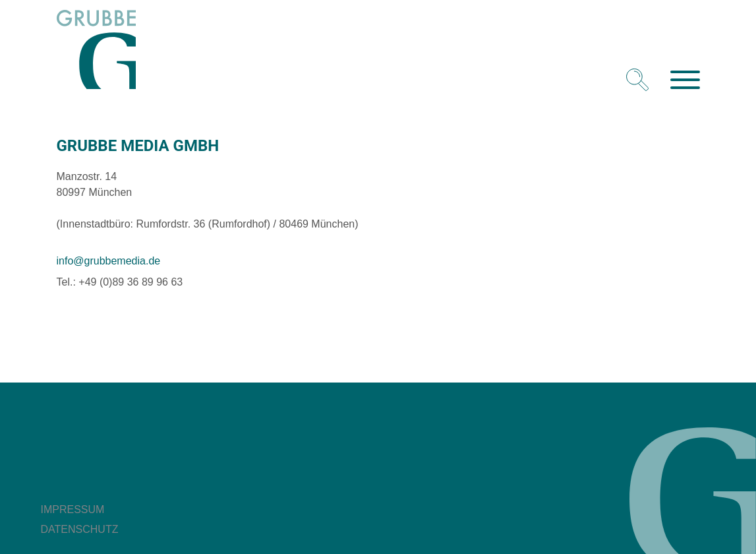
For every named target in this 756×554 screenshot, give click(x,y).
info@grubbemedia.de (109, 261)
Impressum (73, 509)
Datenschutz (80, 529)
